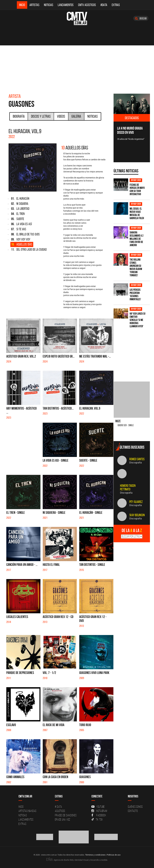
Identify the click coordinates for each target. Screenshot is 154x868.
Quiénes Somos (135, 807)
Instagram (99, 811)
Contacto (133, 811)
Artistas (34, 5)
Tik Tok (97, 819)
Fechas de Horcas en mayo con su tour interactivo (137, 190)
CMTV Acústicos (87, 5)
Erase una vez (63, 819)
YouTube (98, 807)
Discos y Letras (41, 116)
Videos (61, 116)
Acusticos (60, 811)
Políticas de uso (114, 855)
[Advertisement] (77, 68)
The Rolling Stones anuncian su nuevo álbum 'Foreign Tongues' (136, 267)
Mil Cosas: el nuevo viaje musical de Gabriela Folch (137, 213)
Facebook (99, 815)
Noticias (49, 5)
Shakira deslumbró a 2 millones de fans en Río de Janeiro (137, 239)
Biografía (19, 116)
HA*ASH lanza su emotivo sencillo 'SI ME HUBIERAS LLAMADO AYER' (138, 320)
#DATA (104, 5)
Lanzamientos (66, 5)
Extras (116, 5)
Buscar (141, 18)
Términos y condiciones (95, 855)
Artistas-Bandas (27, 811)
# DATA (59, 807)
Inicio (22, 5)
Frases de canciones (66, 815)
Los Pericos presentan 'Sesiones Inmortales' (135, 295)
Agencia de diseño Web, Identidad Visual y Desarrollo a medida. (77, 860)
